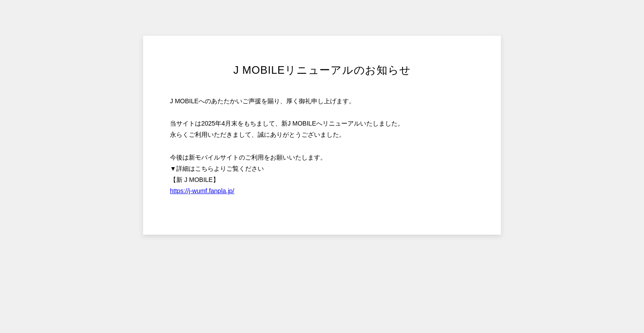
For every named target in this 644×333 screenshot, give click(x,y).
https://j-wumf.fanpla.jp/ (202, 191)
